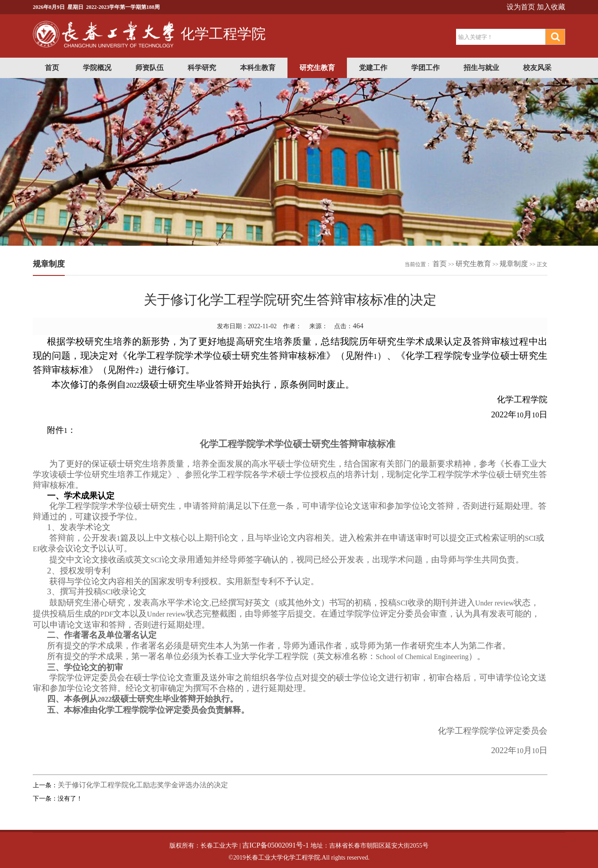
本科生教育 (258, 68)
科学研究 (202, 68)
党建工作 (373, 68)
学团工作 (425, 68)
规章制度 (514, 264)
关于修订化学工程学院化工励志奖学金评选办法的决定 (143, 785)
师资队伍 (149, 68)
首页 (52, 68)
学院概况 (97, 68)
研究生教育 (317, 68)
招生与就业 (481, 68)
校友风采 (537, 68)
